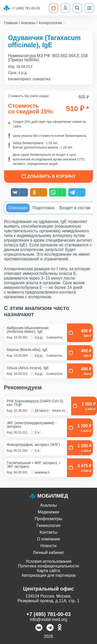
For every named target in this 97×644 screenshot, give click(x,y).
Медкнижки (48, 512)
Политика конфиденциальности (48, 566)
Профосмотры (48, 519)
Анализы (49, 505)
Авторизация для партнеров (48, 575)
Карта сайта (48, 571)
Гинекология (48, 526)
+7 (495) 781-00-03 (26, 8)
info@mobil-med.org (48, 619)
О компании (48, 539)
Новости (49, 546)
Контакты (48, 532)
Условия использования (49, 561)
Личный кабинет (48, 553)
